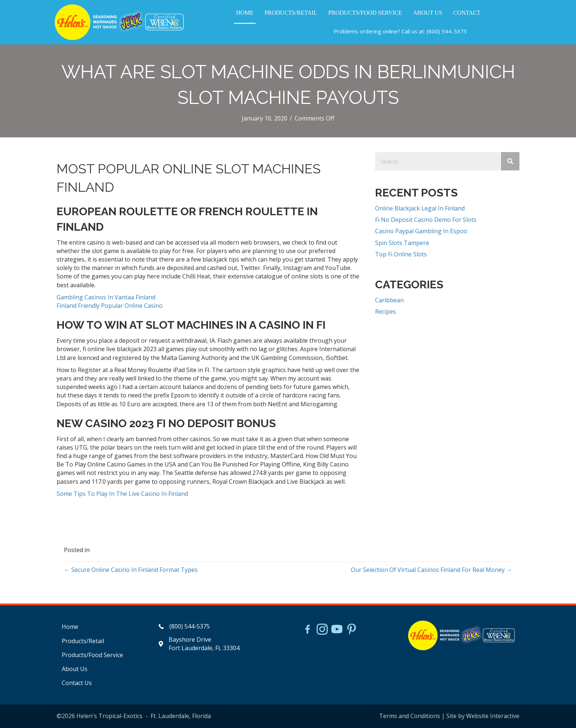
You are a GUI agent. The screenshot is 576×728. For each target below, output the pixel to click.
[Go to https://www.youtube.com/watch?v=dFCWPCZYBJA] (337, 630)
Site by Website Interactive (483, 716)
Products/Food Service (92, 655)
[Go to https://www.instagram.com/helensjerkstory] (322, 630)
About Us (75, 669)
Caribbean (389, 300)
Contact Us (77, 683)
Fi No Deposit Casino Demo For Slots (426, 220)
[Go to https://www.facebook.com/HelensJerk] (307, 630)
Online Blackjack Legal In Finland (420, 208)
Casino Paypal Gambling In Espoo (421, 231)
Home (70, 627)
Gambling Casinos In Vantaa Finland (106, 297)
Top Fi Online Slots (401, 254)
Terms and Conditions (410, 716)
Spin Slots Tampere (402, 243)
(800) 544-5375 (447, 31)
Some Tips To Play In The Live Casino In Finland (122, 494)
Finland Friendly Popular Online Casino (110, 306)
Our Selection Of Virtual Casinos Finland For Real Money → (431, 570)
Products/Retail (83, 641)
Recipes (386, 311)
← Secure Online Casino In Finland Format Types (131, 570)
